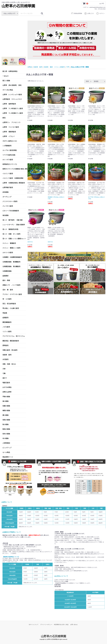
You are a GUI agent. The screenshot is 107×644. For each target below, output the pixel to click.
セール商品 (6, 452)
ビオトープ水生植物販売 (11, 211)
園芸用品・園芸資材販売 (11, 341)
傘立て (5, 378)
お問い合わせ (74, 624)
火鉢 (4, 369)
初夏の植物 (6, 406)
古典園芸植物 (7, 271)
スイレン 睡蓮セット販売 (11, 248)
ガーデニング (8, 197)
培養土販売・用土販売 (10, 350)
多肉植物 (5, 192)
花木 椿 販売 (8, 290)
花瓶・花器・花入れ (9, 364)
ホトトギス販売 (8, 160)
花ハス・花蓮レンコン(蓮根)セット (14, 239)
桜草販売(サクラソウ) (10, 164)
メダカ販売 (6, 327)
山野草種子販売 (8, 187)
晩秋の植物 (6, 429)
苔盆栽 (5, 313)
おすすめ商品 (7, 387)
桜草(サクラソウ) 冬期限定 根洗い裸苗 (14, 169)
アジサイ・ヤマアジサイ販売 (12, 294)
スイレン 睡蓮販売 (9, 243)
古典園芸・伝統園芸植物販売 (12, 257)
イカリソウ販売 (8, 174)
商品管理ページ (8, 457)
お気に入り (89, 13)
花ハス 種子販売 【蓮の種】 (13, 220)
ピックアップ (7, 448)
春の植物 (5, 401)
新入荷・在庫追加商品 (10, 71)
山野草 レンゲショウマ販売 (12, 95)
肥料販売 (5, 345)
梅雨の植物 (6, 411)
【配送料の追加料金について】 (11, 557)
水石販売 (5, 359)
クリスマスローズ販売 (10, 201)
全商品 (30, 67)
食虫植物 (5, 215)
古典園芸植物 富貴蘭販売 (11, 262)
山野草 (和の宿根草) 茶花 (12, 85)
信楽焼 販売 (7, 355)
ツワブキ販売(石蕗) (9, 155)
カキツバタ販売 (8, 253)
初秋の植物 (6, 420)
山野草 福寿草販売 (9, 104)
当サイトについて (34, 624)
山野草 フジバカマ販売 (11, 127)
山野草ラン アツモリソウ (11, 122)
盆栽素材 (5, 276)
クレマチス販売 (8, 206)
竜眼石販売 (6, 383)
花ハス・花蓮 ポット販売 (11, 234)
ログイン (100, 13)
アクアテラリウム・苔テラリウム (14, 336)
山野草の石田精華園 (18, 6)
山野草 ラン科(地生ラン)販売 (13, 108)
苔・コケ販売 (7, 299)
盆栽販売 (5, 318)
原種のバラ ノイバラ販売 (11, 285)
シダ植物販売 (7, 146)
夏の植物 (5, 415)
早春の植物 (6, 397)
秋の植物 (5, 424)
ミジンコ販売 (7, 332)
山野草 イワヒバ (8, 136)
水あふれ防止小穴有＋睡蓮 (80, 67)
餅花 (4, 118)
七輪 (4, 373)
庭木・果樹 (6, 280)
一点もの (5, 76)
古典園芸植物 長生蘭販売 (11, 266)
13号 (68, 67)
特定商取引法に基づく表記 (61, 624)
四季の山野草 (7, 392)
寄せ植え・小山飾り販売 (11, 308)
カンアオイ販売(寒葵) (10, 150)
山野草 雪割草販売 (9, 132)
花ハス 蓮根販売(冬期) (10, 229)
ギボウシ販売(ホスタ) (10, 141)
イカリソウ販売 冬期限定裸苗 (13, 178)
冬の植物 (5, 438)
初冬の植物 (6, 434)
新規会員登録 (76, 13)
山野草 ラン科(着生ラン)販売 (13, 113)
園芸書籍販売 (7, 322)
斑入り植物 (6, 81)
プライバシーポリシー (46, 624)
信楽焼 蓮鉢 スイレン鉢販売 (54, 67)
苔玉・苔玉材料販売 (9, 304)
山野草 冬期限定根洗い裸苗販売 (14, 183)
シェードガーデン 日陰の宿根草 (14, 225)
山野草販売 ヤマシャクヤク (12, 99)
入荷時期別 (6, 443)
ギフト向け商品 (8, 90)
